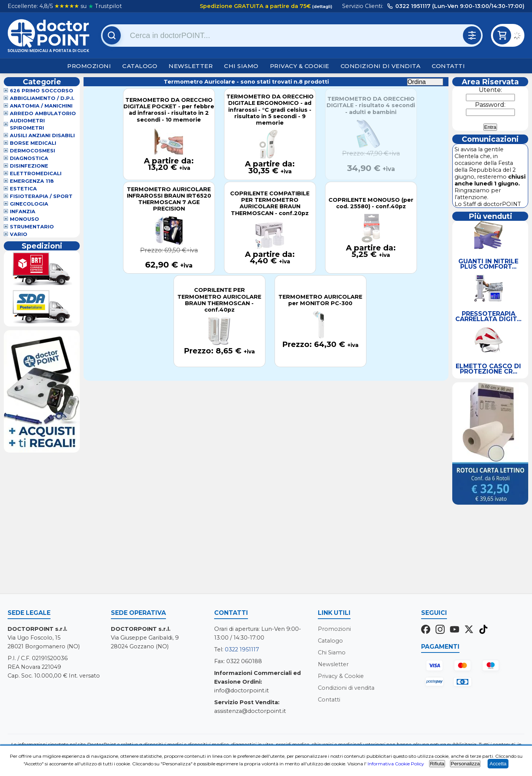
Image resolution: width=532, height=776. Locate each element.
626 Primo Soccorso (42, 91)
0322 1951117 (242, 649)
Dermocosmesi (32, 151)
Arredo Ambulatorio (43, 113)
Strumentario (32, 227)
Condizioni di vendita (381, 66)
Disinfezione (29, 166)
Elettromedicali (36, 173)
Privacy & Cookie (300, 66)
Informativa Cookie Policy (396, 764)
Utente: (490, 90)
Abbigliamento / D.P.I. (42, 98)
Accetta (498, 764)
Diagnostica (29, 158)
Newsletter (191, 66)
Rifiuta (437, 764)
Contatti (448, 66)
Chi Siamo (241, 66)
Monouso (24, 219)
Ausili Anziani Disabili (42, 135)
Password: (490, 105)
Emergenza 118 (32, 181)
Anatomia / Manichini (41, 106)
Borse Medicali (33, 143)
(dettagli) (322, 6)
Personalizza (465, 764)
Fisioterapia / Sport (41, 196)
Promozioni (89, 66)
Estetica (23, 189)
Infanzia (23, 211)
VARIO (19, 234)
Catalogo (140, 66)
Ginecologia (29, 204)
